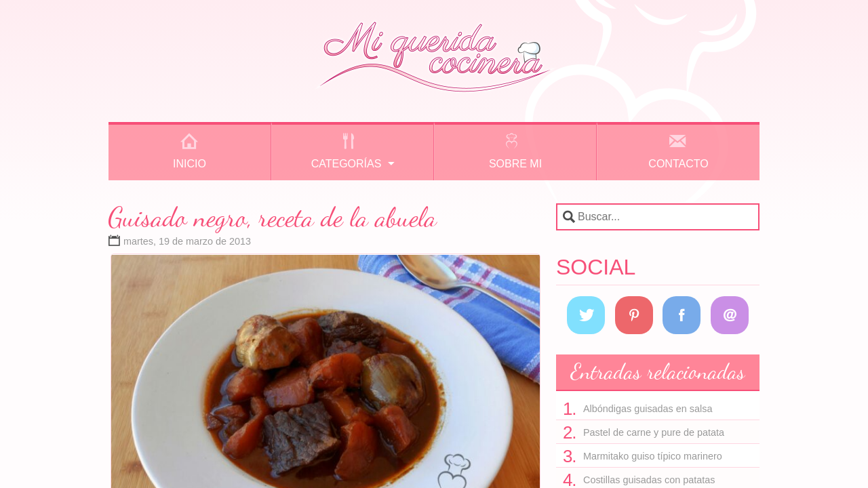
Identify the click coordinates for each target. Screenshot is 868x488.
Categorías (347, 164)
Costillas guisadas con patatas (649, 480)
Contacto (678, 164)
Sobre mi (515, 164)
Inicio (190, 164)
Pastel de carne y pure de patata (654, 432)
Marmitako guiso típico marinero (653, 456)
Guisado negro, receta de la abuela (273, 217)
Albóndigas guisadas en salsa (648, 409)
